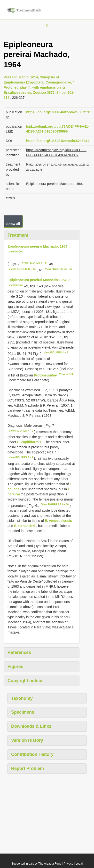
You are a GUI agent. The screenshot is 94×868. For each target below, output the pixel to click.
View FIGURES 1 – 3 (56, 352)
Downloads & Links (31, 726)
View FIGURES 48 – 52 (22, 269)
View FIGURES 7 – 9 (34, 263)
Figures (15, 667)
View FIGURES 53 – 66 (59, 269)
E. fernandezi (25, 526)
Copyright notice (25, 681)
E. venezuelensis (58, 521)
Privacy (68, 864)
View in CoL (16, 251)
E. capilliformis (29, 442)
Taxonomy (22, 698)
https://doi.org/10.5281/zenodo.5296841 (58, 141)
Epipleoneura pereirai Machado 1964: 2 (39, 280)
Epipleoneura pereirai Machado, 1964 (37, 246)
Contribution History (32, 754)
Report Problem (27, 768)
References (19, 652)
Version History (27, 740)
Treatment (18, 235)
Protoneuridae (45, 375)
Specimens (23, 712)
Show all (13, 224)
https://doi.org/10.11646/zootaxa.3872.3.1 (59, 112)
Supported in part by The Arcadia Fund (36, 864)
